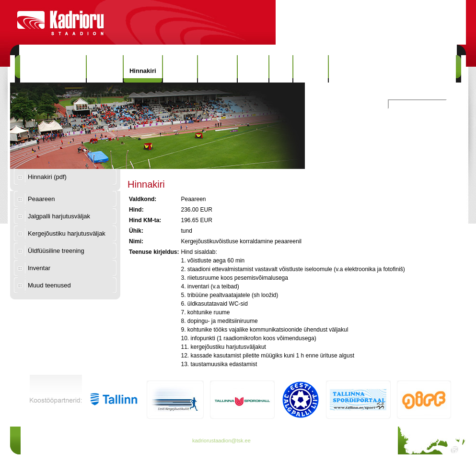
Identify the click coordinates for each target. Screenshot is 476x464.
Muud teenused (49, 285)
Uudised (105, 69)
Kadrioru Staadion (53, 69)
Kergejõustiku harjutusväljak (67, 233)
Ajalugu (180, 69)
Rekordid (217, 69)
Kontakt (311, 69)
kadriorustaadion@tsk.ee (221, 440)
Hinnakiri (143, 71)
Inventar (39, 268)
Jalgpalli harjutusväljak (59, 216)
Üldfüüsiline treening (56, 251)
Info (281, 69)
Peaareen (41, 199)
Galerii (253, 69)
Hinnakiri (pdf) (47, 177)
